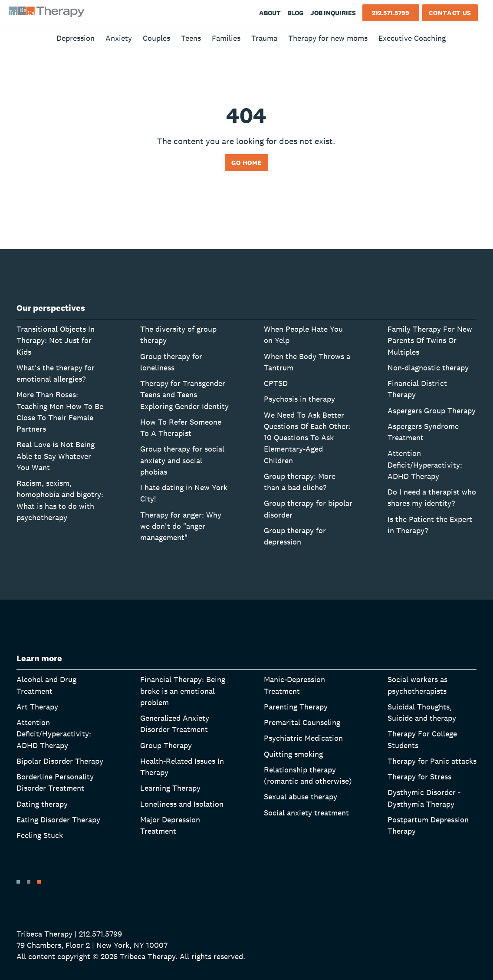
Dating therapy (42, 804)
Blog (296, 13)
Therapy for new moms (328, 38)
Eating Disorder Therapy (58, 820)
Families (226, 38)
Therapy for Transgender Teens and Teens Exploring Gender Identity (184, 395)
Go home (247, 163)
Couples (156, 38)
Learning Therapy (170, 788)
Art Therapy (37, 707)
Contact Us (450, 13)
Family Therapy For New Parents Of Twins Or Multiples (430, 340)
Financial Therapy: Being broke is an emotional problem (183, 691)
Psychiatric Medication (303, 738)
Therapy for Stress (419, 777)
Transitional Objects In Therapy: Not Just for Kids (56, 340)
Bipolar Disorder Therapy (60, 761)
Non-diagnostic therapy (428, 368)
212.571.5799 (391, 13)
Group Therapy (166, 745)
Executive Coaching (412, 38)
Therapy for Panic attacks (432, 761)
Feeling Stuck (40, 835)
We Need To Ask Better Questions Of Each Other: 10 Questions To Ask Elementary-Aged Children (307, 438)
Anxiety (119, 38)
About (270, 13)
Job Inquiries (333, 13)
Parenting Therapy (296, 707)
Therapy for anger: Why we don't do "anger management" (181, 526)
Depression (76, 38)
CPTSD (276, 383)
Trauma (264, 38)
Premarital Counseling (302, 722)
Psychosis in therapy (299, 399)
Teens (191, 38)
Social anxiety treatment (306, 813)
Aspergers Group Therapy (432, 411)
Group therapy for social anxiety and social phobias (182, 460)
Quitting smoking (293, 754)
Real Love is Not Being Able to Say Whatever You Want (56, 456)
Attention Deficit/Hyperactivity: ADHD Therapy (425, 465)
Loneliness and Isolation (182, 804)
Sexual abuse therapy (301, 797)
